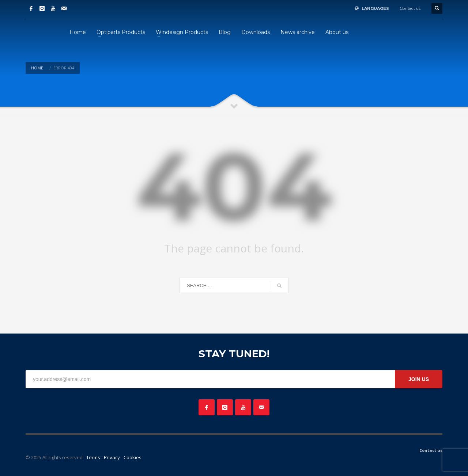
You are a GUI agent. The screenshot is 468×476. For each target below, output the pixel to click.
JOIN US (419, 379)
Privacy (112, 457)
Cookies (133, 457)
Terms (93, 457)
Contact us (410, 8)
